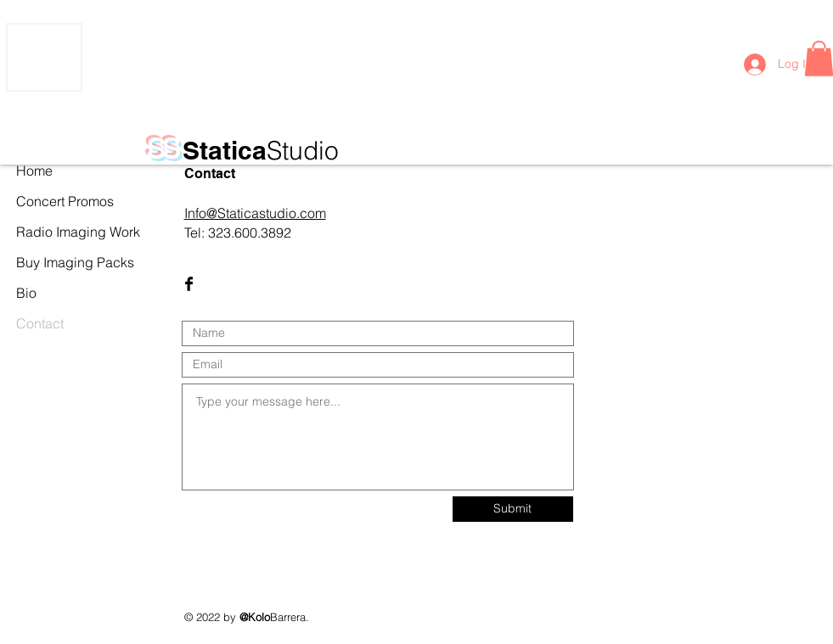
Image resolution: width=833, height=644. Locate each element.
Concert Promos (53, 201)
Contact (40, 323)
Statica (261, 150)
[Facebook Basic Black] (189, 284)
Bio (26, 293)
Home (34, 171)
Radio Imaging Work (53, 232)
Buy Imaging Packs (53, 262)
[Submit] (513, 509)
